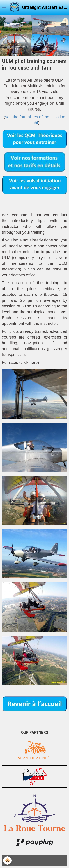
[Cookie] (7, 861)
